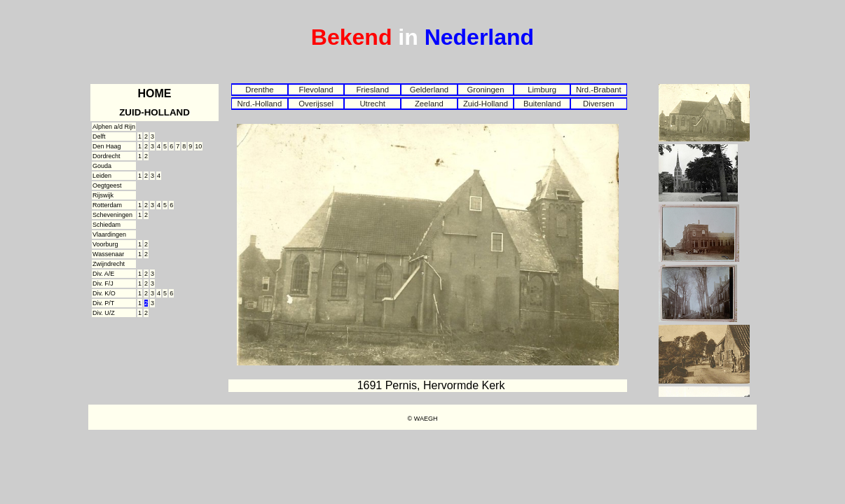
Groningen (486, 90)
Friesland (372, 90)
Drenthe (259, 90)
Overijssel (316, 104)
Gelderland (429, 90)
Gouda (102, 166)
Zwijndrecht (109, 264)
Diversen (599, 104)
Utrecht (372, 104)
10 (198, 146)
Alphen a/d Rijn (114, 127)
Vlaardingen (109, 234)
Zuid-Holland (486, 104)
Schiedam (107, 225)
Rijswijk (103, 195)
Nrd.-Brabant (599, 90)
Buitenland (542, 104)
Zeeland (429, 104)
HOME (155, 93)
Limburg (542, 90)
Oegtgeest (107, 185)
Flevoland (316, 90)
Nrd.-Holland (260, 104)
